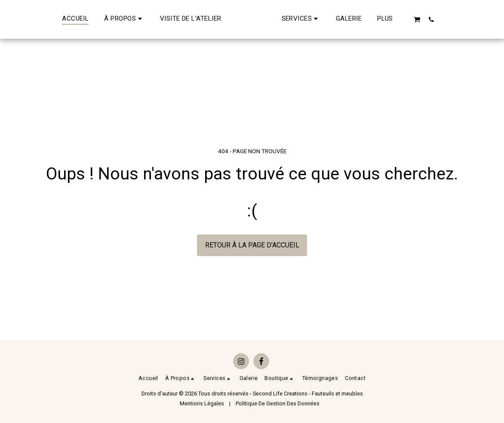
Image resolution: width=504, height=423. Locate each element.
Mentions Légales (202, 403)
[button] (100, 19)
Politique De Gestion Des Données (278, 403)
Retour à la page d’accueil (252, 245)
